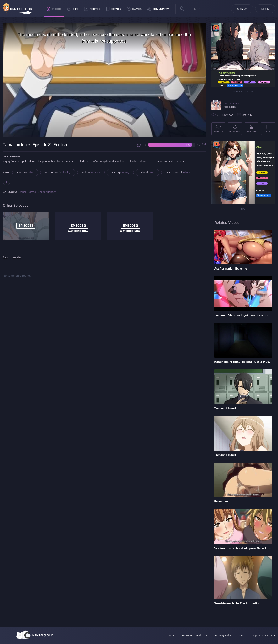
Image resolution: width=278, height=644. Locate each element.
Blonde (147, 172)
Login (265, 9)
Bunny (120, 172)
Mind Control (179, 172)
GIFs (73, 9)
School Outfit (58, 172)
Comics (114, 9)
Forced (32, 192)
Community (158, 9)
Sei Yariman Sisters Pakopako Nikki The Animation (243, 548)
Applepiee (230, 107)
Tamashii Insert (225, 408)
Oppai (22, 192)
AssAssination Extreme (231, 268)
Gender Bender (47, 192)
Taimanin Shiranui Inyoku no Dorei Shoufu (243, 315)
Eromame (221, 501)
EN (195, 9)
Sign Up (242, 9)
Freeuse (25, 172)
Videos (54, 9)
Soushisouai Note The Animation (237, 603)
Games (134, 9)
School (91, 172)
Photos (92, 9)
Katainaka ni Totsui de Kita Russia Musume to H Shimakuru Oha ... (243, 362)
